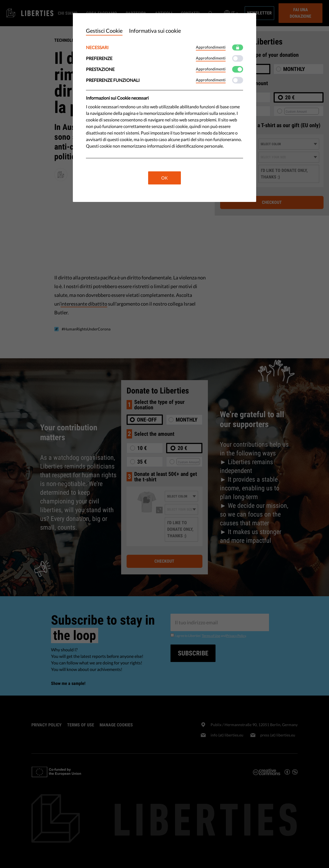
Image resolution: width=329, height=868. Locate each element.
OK (164, 178)
